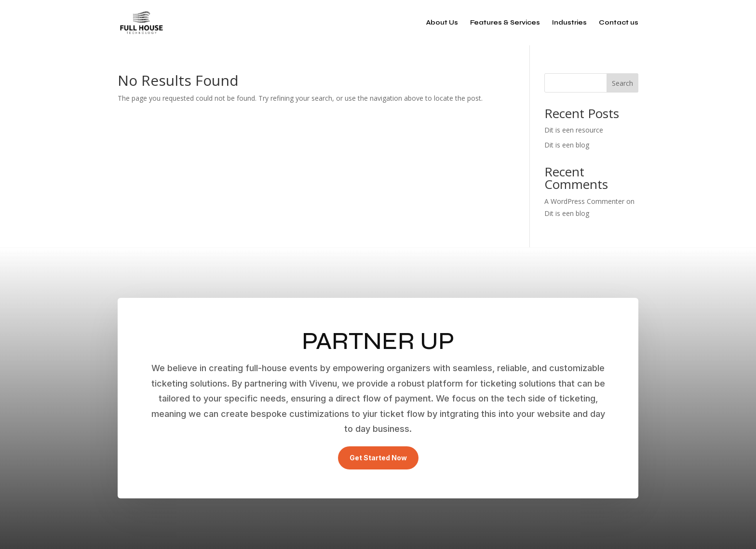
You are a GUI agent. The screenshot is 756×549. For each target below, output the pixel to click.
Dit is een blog (567, 145)
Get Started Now (378, 458)
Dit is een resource (574, 130)
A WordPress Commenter (584, 201)
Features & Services (505, 23)
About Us (442, 23)
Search (622, 83)
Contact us (619, 23)
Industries (569, 23)
